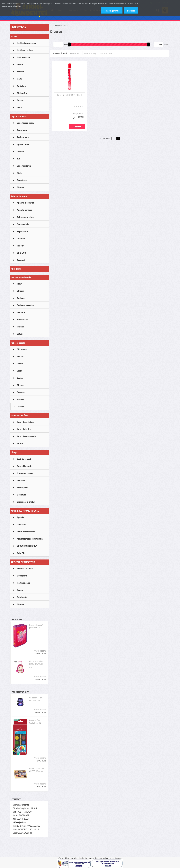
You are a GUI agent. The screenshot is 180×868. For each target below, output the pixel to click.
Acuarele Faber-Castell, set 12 (36, 721)
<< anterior (105, 138)
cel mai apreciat (106, 53)
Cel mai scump (90, 53)
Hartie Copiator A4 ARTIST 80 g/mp (37, 770)
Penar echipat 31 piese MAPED (36, 626)
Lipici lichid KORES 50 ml (69, 95)
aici (20, 6)
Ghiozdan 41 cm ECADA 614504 (36, 699)
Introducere (56, 25)
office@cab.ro (19, 822)
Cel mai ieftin (76, 53)
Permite (131, 11)
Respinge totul (112, 11)
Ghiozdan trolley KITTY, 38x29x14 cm (36, 664)
